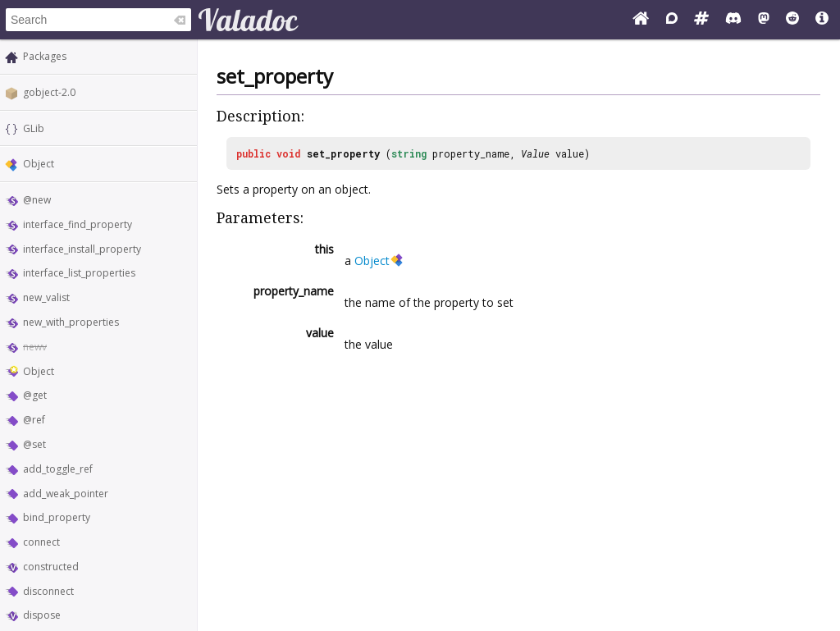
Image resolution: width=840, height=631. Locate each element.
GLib (34, 128)
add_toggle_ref (58, 469)
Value (535, 153)
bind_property (57, 517)
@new (37, 200)
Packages (45, 56)
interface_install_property (82, 249)
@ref (34, 420)
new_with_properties (71, 322)
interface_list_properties (79, 273)
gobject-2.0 (49, 92)
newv (35, 347)
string (409, 153)
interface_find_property (78, 224)
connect (41, 542)
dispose (42, 615)
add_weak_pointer (66, 494)
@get (35, 395)
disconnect (48, 591)
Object (39, 164)
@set (34, 444)
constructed (51, 567)
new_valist (46, 297)
